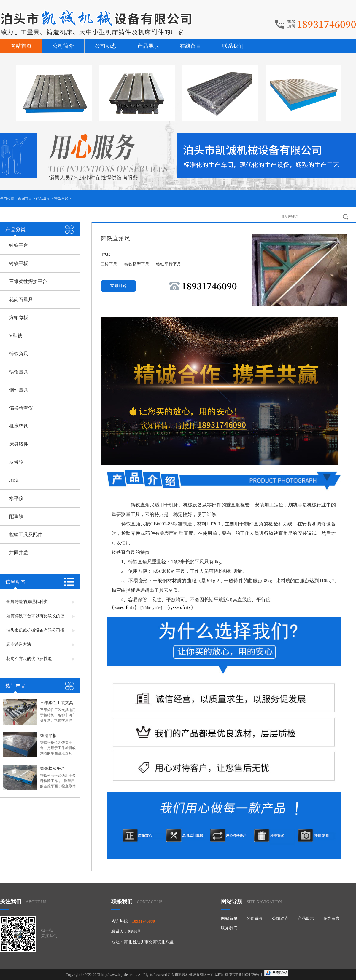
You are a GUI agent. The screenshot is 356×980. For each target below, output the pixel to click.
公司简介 (63, 46)
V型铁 (16, 336)
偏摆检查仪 (21, 408)
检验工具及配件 (26, 534)
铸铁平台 (19, 245)
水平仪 (16, 498)
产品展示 (148, 46)
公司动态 (106, 46)
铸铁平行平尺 (169, 264)
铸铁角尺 (61, 199)
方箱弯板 (19, 318)
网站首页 (21, 46)
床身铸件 (19, 444)
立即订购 (118, 286)
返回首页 (25, 199)
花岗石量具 (21, 299)
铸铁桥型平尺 (137, 264)
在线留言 (190, 46)
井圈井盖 (19, 553)
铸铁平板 (19, 263)
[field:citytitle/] (149, 608)
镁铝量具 (19, 372)
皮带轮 (16, 462)
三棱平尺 (109, 264)
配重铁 (16, 516)
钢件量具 (19, 390)
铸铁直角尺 (143, 505)
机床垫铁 (19, 426)
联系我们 (233, 46)
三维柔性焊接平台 (28, 281)
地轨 (14, 480)
